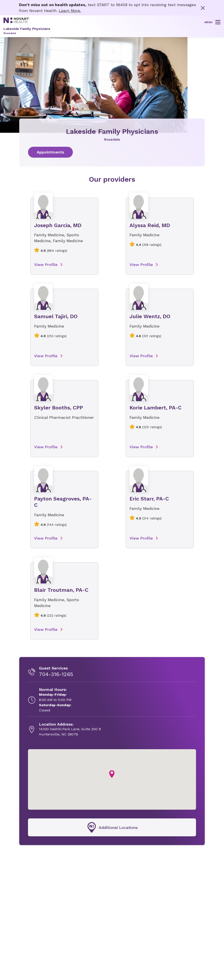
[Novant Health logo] (17, 22)
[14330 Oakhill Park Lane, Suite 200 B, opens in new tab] (70, 730)
